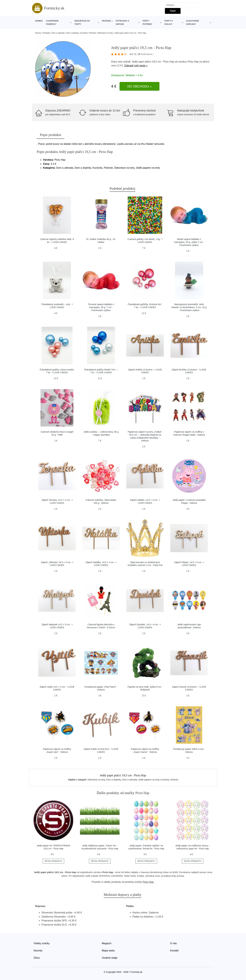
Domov (39, 21)
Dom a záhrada (58, 33)
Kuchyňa (84, 33)
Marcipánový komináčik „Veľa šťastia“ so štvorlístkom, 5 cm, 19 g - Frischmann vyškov (189, 307)
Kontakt (174, 951)
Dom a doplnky (72, 33)
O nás (173, 943)
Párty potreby (147, 22)
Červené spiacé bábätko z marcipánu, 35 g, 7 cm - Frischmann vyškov (101, 307)
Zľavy (37, 958)
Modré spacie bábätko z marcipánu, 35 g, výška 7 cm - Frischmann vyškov (189, 242)
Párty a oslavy (169, 22)
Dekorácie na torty (82, 22)
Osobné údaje (110, 958)
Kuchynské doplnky (193, 22)
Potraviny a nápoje (122, 22)
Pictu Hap (193, 62)
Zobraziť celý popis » (136, 66)
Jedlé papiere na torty (149, 780)
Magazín (107, 943)
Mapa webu (108, 951)
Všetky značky (42, 943)
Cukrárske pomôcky (52, 22)
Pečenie (106, 21)
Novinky (38, 951)
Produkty (46, 33)
